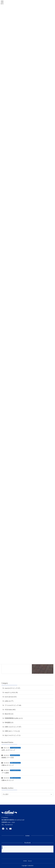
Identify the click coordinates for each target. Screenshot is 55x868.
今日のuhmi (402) (10, 710)
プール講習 (5, 773)
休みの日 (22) (9, 714)
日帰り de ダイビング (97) (13, 727)
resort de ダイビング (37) (12, 688)
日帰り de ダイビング (15, 763)
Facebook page (28, 848)
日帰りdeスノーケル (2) (12, 731)
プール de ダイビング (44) (13, 705)
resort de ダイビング (15, 755)
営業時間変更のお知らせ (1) (14, 718)
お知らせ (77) (9, 701)
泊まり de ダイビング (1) (13, 735)
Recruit (30, 861)
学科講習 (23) (9, 723)
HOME (25, 861)
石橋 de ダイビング (8, 765)
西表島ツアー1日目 (8, 758)
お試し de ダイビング (8, 750)
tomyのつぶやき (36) (11, 692)
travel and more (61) (11, 697)
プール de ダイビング (15, 748)
